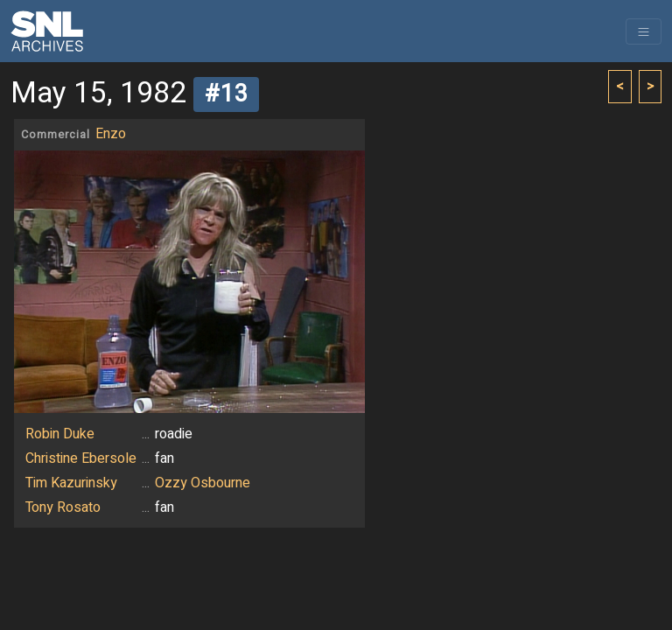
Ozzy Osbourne (203, 483)
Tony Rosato (63, 507)
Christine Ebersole (81, 458)
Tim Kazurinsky (71, 483)
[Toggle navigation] (644, 31)
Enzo (111, 134)
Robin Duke (60, 434)
